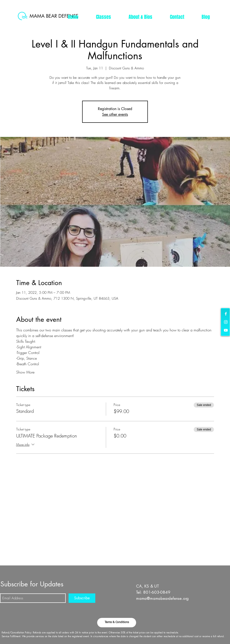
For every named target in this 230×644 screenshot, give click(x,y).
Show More (25, 372)
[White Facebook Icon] (226, 314)
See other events (115, 114)
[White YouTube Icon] (226, 330)
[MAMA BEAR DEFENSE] (55, 16)
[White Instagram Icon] (226, 322)
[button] (103, 17)
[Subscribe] (82, 598)
